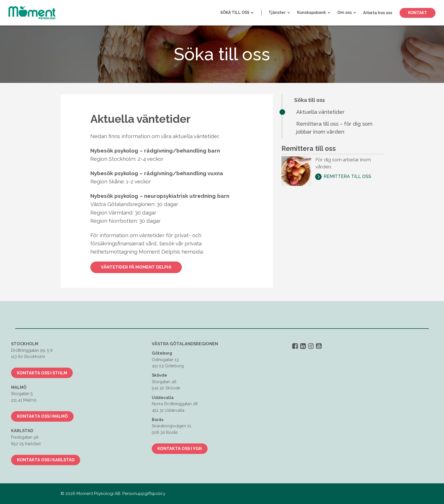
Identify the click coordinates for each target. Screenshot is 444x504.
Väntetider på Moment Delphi (136, 267)
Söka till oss (309, 100)
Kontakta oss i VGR (180, 448)
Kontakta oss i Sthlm (42, 373)
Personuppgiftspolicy (144, 494)
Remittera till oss (347, 176)
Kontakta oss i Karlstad (46, 460)
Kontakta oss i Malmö (42, 416)
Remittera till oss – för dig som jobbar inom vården (334, 128)
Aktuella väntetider (320, 112)
